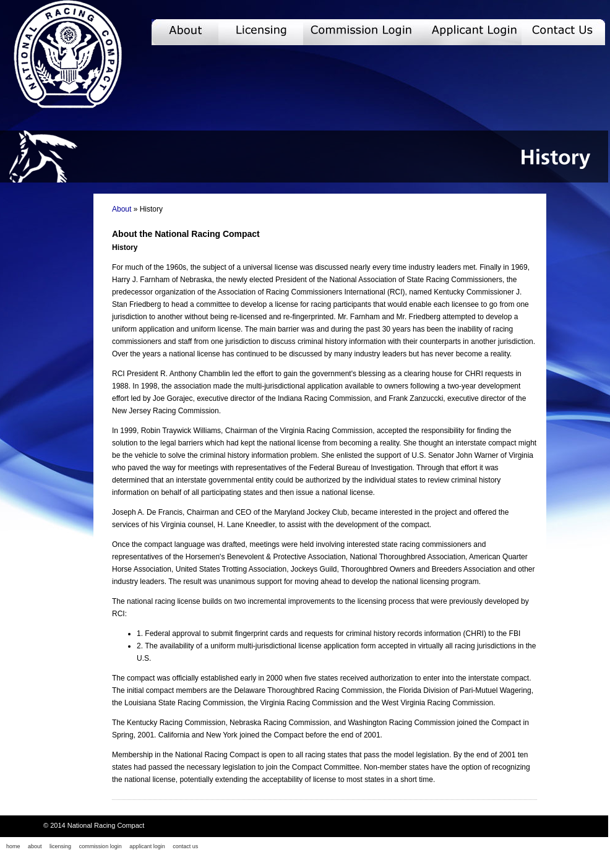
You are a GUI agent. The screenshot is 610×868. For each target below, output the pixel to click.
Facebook (591, 847)
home (13, 846)
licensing (60, 846)
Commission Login (371, 32)
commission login (101, 846)
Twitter (602, 847)
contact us (185, 846)
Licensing (261, 32)
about (35, 846)
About (185, 32)
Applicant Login (480, 32)
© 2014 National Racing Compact (94, 825)
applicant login (147, 846)
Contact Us (565, 32)
